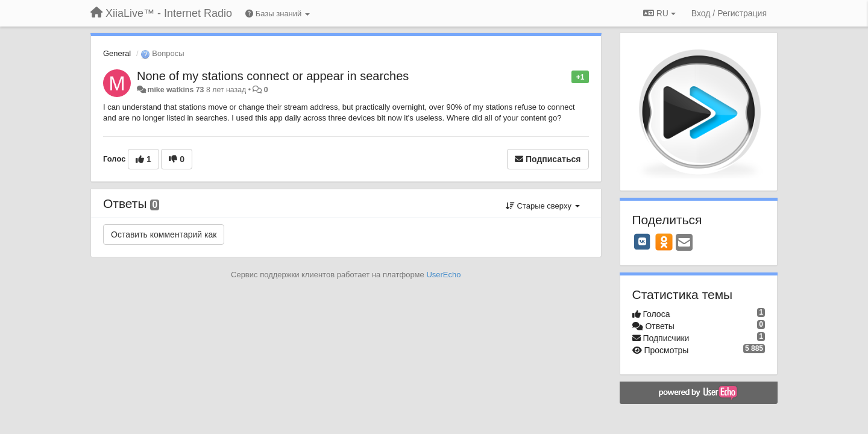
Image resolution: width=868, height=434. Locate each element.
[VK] (643, 242)
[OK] (664, 242)
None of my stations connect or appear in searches (273, 76)
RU (659, 13)
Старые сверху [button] (543, 206)
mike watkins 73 (175, 90)
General (117, 53)
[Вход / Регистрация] (729, 13)
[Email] (684, 243)
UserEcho (443, 275)
